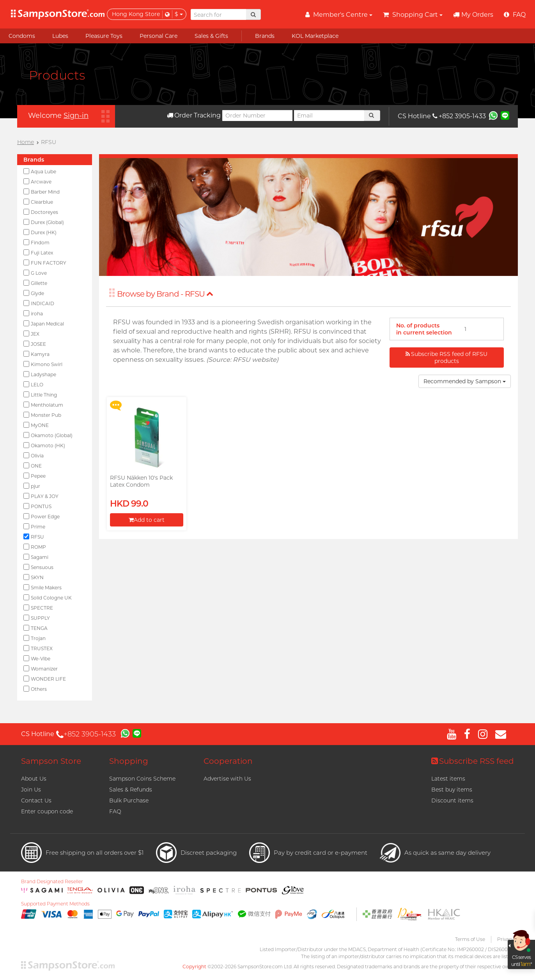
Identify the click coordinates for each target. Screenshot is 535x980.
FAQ (115, 811)
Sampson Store (51, 761)
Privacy (506, 939)
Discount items (452, 800)
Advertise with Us (227, 779)
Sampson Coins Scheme (142, 779)
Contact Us (36, 800)
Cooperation (228, 761)
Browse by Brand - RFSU (165, 294)
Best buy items (452, 790)
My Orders (473, 15)
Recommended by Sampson (465, 381)
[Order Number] (257, 116)
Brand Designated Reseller (52, 882)
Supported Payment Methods (55, 904)
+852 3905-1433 (459, 116)
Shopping (129, 761)
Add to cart (147, 520)
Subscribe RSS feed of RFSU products (446, 357)
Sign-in (76, 116)
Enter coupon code (47, 811)
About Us (34, 779)
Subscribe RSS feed (473, 761)
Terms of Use (470, 939)
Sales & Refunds (131, 790)
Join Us (31, 790)
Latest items (448, 779)
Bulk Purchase (129, 800)
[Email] (329, 116)
